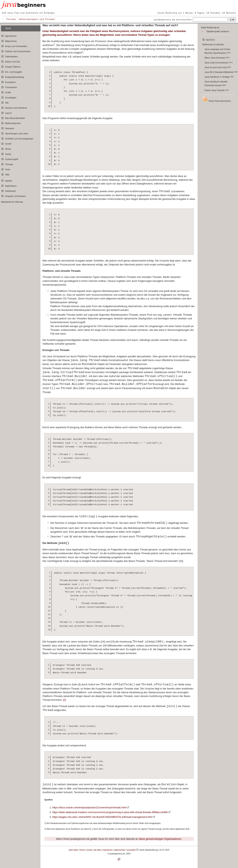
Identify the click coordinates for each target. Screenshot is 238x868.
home (82, 850)
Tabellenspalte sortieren (218, 31)
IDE (5, 102)
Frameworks (9, 87)
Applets (7, 180)
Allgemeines (9, 40)
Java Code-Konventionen (219, 63)
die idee (98, 850)
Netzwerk (7, 128)
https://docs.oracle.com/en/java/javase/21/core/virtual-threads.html (89, 807)
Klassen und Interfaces (14, 107)
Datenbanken (9, 56)
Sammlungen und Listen (15, 133)
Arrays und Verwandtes (14, 46)
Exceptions (8, 82)
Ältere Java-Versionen (217, 58)
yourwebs (131, 850)
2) (45, 829)
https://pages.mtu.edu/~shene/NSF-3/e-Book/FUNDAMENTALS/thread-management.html (102, 817)
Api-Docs (209, 39)
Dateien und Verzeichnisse (16, 51)
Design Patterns (11, 66)
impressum (108, 850)
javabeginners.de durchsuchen (173, 20)
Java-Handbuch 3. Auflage (219, 77)
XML (5, 174)
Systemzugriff (10, 159)
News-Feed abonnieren (217, 99)
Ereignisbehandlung (13, 76)
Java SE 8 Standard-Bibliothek (221, 72)
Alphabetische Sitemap (12, 202)
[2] (64, 700)
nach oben (73, 850)
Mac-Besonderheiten (13, 118)
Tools (6, 169)
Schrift (6, 143)
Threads (11, 19)
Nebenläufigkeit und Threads (37, 19)
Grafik (6, 92)
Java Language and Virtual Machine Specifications (217, 51)
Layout (6, 112)
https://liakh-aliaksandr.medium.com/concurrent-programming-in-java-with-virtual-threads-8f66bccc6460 (110, 812)
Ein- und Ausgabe (12, 71)
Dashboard (8, 190)
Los (232, 19)
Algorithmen (9, 35)
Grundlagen (9, 97)
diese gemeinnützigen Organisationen (160, 839)
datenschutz (120, 850)
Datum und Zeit (10, 61)
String (6, 148)
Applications (9, 185)
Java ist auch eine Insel (218, 67)
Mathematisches (11, 123)
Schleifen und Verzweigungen (17, 138)
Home (8, 28)
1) (45, 823)
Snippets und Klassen (13, 196)
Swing (6, 153)
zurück (89, 850)
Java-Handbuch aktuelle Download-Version (216, 83)
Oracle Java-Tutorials (217, 90)
